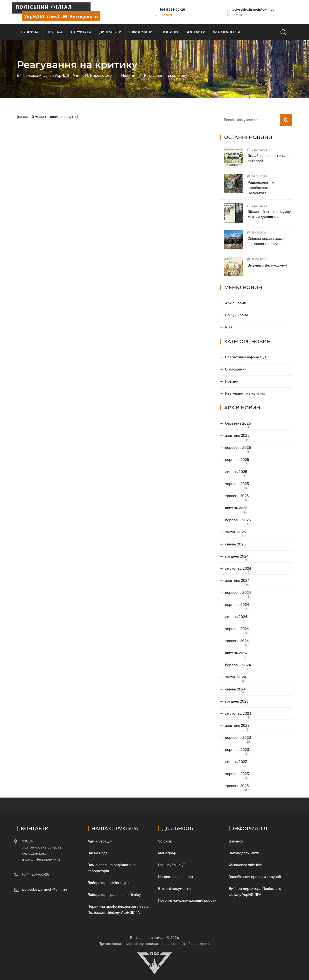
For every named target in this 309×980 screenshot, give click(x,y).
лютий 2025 (235, 532)
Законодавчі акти (244, 853)
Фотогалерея (227, 32)
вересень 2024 (238, 593)
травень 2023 (237, 786)
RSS (228, 327)
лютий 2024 (235, 677)
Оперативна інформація (246, 357)
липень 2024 (236, 617)
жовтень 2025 (237, 436)
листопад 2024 (238, 568)
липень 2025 (236, 472)
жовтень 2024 (237, 581)
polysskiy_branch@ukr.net (253, 10)
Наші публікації (171, 865)
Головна (30, 32)
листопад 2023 (238, 713)
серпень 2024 (237, 605)
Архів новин (235, 303)
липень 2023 (236, 762)
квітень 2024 (236, 653)
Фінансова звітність (246, 865)
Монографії (168, 853)
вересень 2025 (238, 448)
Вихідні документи (174, 889)
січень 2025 (235, 544)
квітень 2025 (236, 508)
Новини (170, 32)
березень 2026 (238, 423)
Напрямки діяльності (176, 877)
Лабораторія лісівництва (109, 883)
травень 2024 (237, 641)
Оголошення (236, 369)
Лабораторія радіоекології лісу (114, 895)
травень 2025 (237, 496)
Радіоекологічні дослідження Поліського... (261, 188)
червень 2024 (237, 629)
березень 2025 (238, 520)
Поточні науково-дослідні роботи (187, 900)
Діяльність (111, 32)
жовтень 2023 (237, 726)
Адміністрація (100, 841)
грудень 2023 (237, 701)
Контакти (196, 32)
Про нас (55, 32)
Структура (81, 32)
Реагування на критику (245, 393)
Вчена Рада (98, 853)
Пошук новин (236, 315)
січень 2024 (235, 689)
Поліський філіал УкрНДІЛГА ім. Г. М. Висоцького (67, 76)
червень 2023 (237, 774)
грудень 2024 (237, 556)
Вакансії (236, 841)
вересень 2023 (238, 738)
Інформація (141, 32)
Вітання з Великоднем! (267, 265)
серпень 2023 (237, 750)
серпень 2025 (237, 460)
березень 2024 (238, 665)
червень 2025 (237, 484)
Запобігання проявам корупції (255, 877)
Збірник (165, 841)
